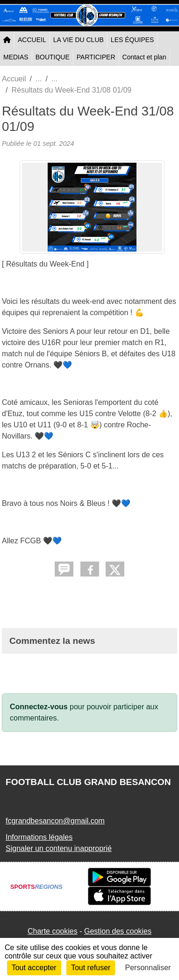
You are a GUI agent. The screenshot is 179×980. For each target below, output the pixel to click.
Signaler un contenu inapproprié (59, 848)
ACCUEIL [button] (32, 40)
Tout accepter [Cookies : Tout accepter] (34, 968)
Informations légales (39, 837)
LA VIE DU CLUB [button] (79, 40)
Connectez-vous (39, 707)
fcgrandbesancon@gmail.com (55, 821)
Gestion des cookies (118, 931)
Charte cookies (53, 931)
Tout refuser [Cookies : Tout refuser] (91, 968)
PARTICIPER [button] (96, 57)
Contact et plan (144, 57)
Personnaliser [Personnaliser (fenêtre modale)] (148, 968)
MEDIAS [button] (16, 57)
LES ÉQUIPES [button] (132, 40)
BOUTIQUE (53, 57)
